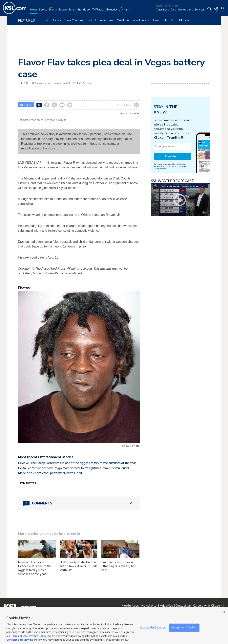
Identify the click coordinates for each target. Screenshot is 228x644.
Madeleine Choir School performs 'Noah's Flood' (50, 473)
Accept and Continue (184, 627)
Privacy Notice (160, 169)
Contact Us (183, 606)
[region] (114, 625)
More (184, 20)
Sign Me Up (173, 156)
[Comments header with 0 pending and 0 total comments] (79, 503)
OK (223, 612)
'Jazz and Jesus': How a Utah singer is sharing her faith (118, 566)
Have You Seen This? (78, 20)
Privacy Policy (38, 636)
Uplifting (171, 20)
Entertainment (104, 20)
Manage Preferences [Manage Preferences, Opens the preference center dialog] (153, 627)
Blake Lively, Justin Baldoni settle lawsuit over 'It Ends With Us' (78, 566)
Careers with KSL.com (208, 606)
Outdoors (123, 20)
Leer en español (130, 113)
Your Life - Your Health (147, 20)
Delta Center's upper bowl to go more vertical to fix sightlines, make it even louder (74, 468)
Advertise (166, 606)
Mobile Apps (130, 606)
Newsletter (149, 606)
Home (57, 20)
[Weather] (125, 11)
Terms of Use (177, 166)
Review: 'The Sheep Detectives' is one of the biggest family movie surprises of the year (77, 463)
